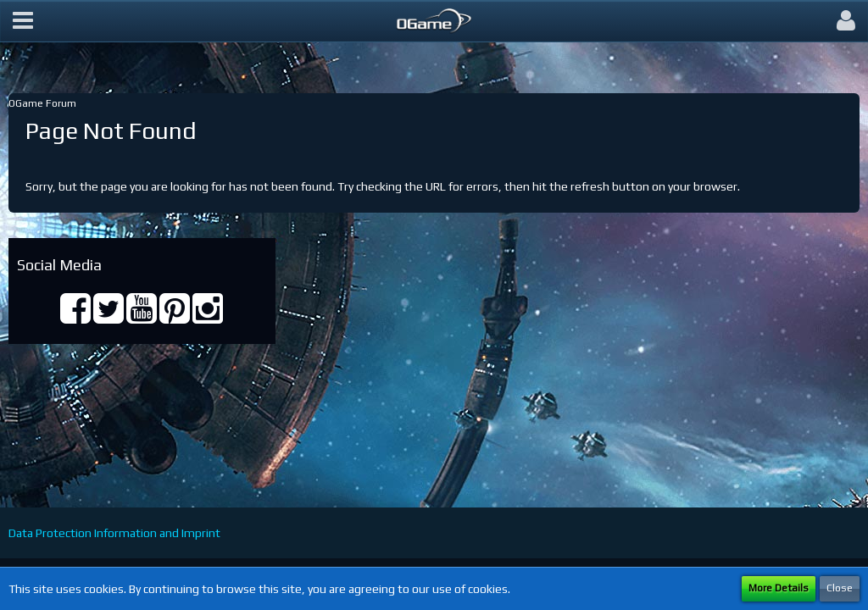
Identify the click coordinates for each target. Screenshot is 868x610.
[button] (23, 21)
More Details (779, 588)
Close (840, 588)
